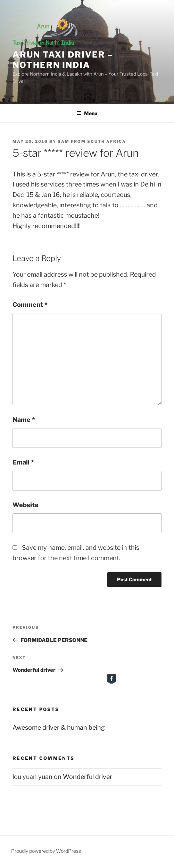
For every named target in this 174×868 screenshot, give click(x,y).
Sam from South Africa (92, 141)
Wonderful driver (88, 777)
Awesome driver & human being (59, 727)
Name (24, 420)
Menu (87, 113)
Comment (30, 305)
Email (23, 462)
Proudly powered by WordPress (46, 851)
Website (26, 505)
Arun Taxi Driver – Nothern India (63, 60)
